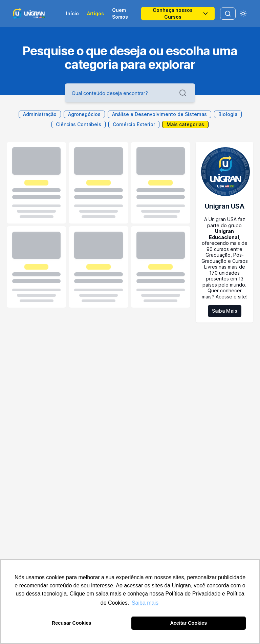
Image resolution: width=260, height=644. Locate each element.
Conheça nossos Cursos (181, 13)
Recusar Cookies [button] (72, 623)
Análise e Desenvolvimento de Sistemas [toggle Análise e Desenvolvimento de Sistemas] (159, 114)
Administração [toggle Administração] (40, 114)
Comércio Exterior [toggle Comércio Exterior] (134, 124)
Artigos (95, 13)
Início (72, 13)
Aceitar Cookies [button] (188, 623)
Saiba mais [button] (145, 603)
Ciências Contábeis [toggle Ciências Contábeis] (79, 124)
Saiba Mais (225, 311)
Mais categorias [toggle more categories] (185, 124)
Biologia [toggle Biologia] (228, 114)
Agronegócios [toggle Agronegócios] (84, 114)
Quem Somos (120, 13)
